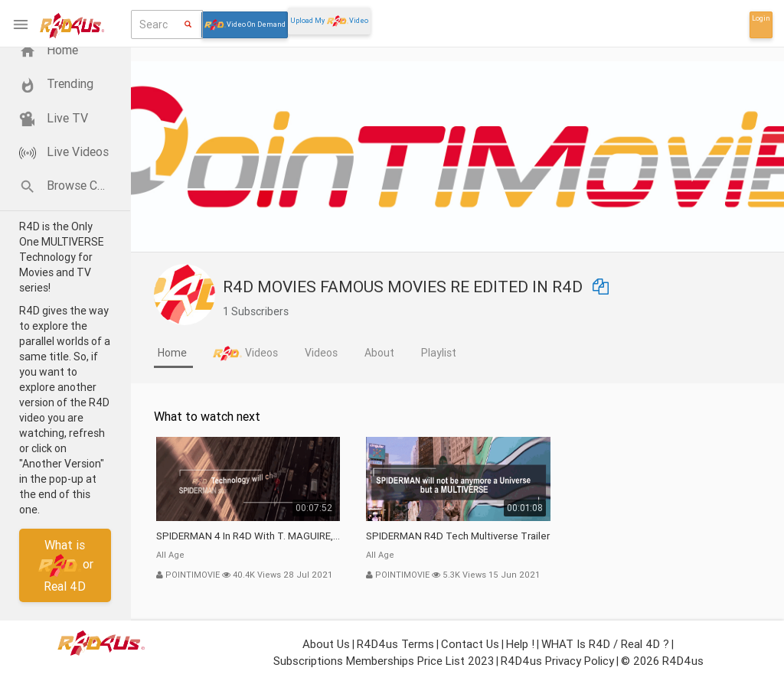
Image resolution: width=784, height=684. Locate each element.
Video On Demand (245, 25)
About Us (326, 644)
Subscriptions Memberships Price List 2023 (384, 661)
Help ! (520, 644)
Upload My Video (329, 21)
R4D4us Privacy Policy (557, 661)
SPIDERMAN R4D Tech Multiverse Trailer (458, 536)
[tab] (173, 354)
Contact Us (470, 644)
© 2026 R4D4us (662, 661)
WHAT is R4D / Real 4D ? (605, 644)
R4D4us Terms (395, 644)
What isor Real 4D (65, 565)
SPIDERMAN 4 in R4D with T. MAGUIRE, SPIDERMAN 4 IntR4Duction (248, 536)
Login (761, 18)
